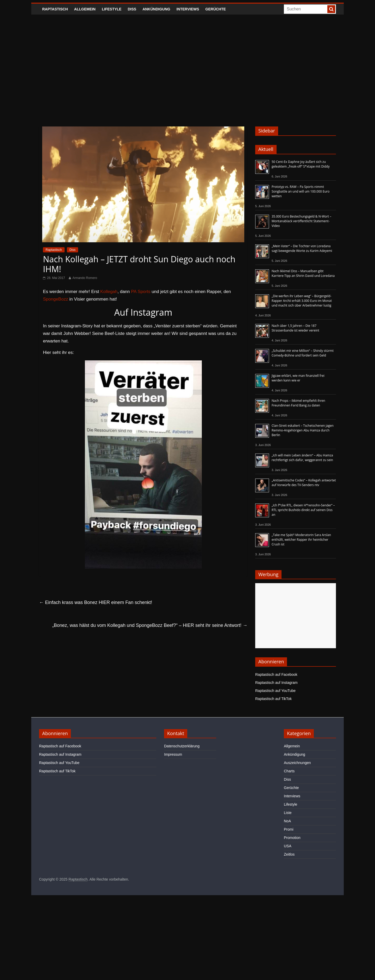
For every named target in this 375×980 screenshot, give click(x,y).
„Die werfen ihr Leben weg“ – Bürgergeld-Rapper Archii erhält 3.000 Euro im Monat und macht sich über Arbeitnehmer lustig (302, 301)
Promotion (292, 838)
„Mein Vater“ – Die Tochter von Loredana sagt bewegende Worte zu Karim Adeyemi (302, 248)
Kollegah (109, 292)
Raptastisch (55, 9)
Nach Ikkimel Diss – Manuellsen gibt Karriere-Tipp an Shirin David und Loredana (303, 273)
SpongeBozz (55, 299)
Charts (289, 771)
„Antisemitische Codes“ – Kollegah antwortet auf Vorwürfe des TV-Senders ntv (304, 483)
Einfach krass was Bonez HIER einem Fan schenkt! (96, 602)
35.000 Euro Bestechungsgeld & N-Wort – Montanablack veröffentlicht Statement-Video (301, 221)
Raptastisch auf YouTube (275, 691)
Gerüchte (216, 9)
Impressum (173, 754)
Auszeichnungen (297, 763)
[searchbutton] (331, 9)
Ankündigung (156, 9)
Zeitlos (289, 854)
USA (288, 846)
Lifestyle (112, 9)
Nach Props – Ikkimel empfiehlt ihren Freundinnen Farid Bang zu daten (298, 403)
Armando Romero (85, 278)
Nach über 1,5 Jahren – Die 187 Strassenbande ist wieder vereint (295, 328)
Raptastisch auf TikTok (273, 699)
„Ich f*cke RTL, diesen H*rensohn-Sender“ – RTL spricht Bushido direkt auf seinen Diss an (303, 510)
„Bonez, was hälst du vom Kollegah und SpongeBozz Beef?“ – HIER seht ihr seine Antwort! (150, 625)
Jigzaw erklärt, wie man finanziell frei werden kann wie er (298, 378)
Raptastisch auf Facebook (276, 674)
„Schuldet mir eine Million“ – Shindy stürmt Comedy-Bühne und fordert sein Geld (303, 353)
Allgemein (85, 9)
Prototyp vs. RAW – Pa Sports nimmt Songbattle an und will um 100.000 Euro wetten (301, 191)
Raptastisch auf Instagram (276, 683)
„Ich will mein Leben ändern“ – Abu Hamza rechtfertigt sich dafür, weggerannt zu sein (302, 458)
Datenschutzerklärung (182, 746)
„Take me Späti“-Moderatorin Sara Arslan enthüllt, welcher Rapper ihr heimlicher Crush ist (301, 540)
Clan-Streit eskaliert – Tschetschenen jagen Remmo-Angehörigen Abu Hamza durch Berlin (303, 430)
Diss (132, 9)
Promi (289, 829)
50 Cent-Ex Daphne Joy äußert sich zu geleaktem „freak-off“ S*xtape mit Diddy (301, 164)
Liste (288, 813)
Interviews (188, 9)
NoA (287, 821)
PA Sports (141, 292)
